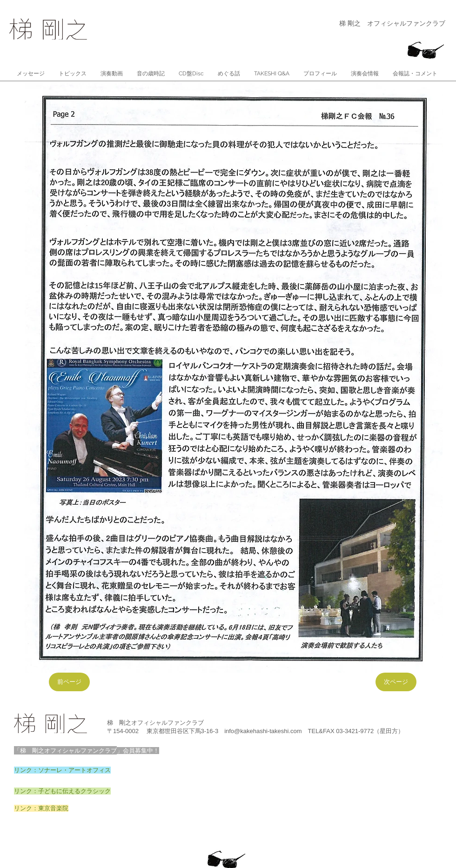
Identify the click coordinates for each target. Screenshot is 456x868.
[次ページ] (396, 682)
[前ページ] (69, 682)
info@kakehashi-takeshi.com (263, 731)
